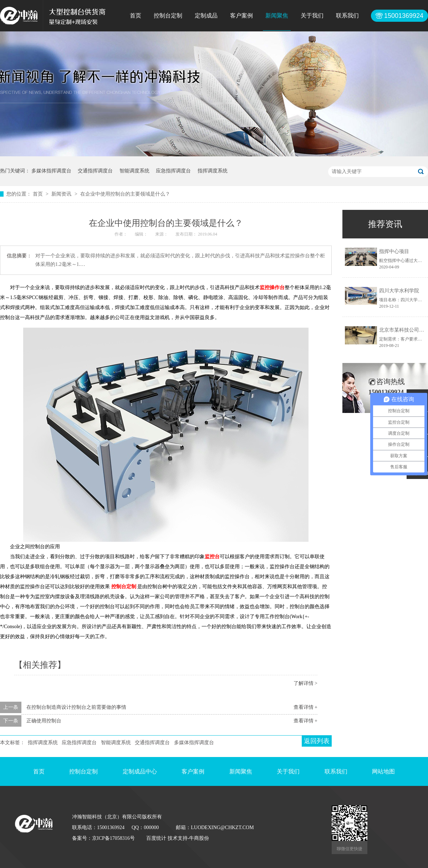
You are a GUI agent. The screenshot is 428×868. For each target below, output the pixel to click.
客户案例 (241, 16)
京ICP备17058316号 (113, 838)
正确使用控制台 (44, 721)
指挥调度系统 (213, 171)
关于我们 (312, 16)
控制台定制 (168, 16)
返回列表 (317, 741)
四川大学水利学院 (399, 291)
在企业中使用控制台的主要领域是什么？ (125, 194)
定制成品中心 (140, 771)
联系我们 (347, 16)
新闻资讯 (62, 194)
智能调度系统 (134, 171)
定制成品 (206, 16)
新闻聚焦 (277, 16)
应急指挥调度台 (173, 171)
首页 (136, 16)
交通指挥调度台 (95, 171)
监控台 (212, 557)
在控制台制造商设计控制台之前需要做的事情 (76, 707)
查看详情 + (305, 707)
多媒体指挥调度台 (51, 171)
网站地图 (383, 771)
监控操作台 (272, 287)
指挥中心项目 (394, 251)
